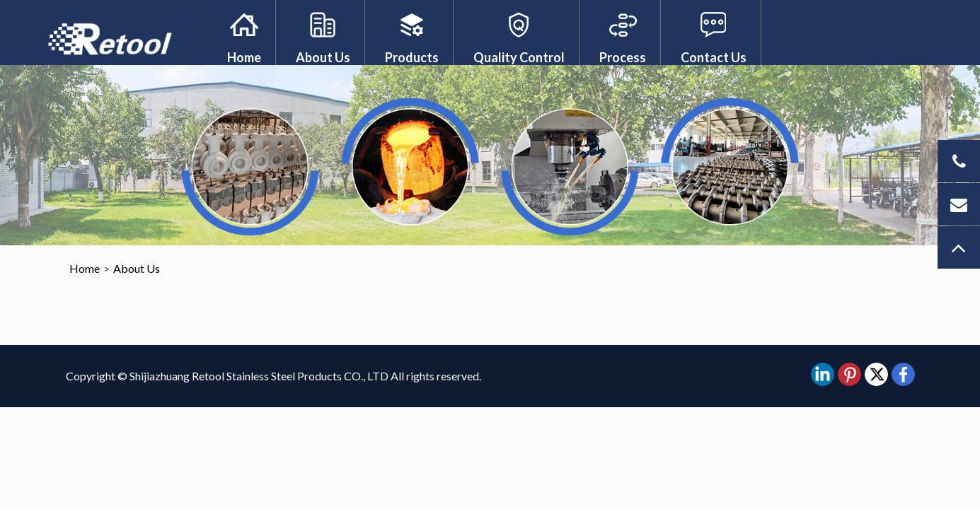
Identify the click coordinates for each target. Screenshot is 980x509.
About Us (323, 57)
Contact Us (714, 57)
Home (244, 57)
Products (412, 57)
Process (623, 57)
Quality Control (519, 57)
